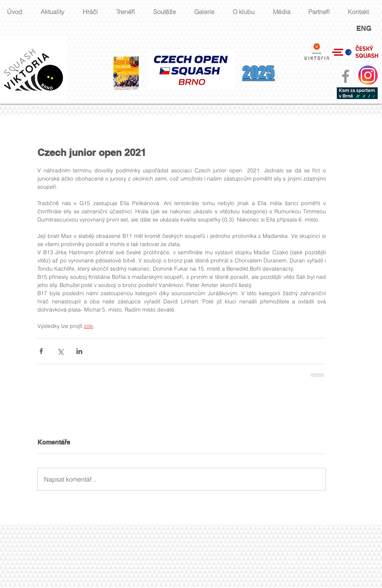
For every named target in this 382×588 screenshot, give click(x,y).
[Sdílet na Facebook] (41, 351)
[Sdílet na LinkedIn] (79, 351)
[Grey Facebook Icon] (346, 76)
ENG (364, 28)
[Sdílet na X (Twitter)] (60, 351)
